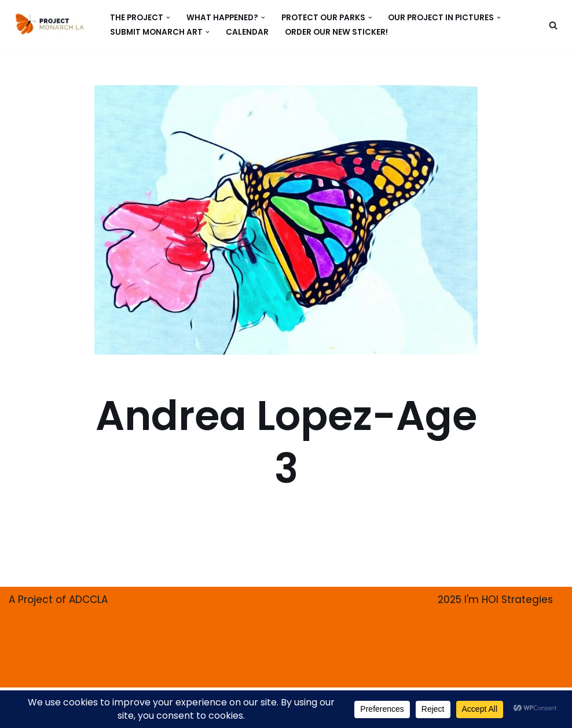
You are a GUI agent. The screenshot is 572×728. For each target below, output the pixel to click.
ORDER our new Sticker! (336, 32)
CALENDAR (247, 32)
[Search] (553, 25)
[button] (168, 18)
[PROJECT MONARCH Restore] (49, 24)
